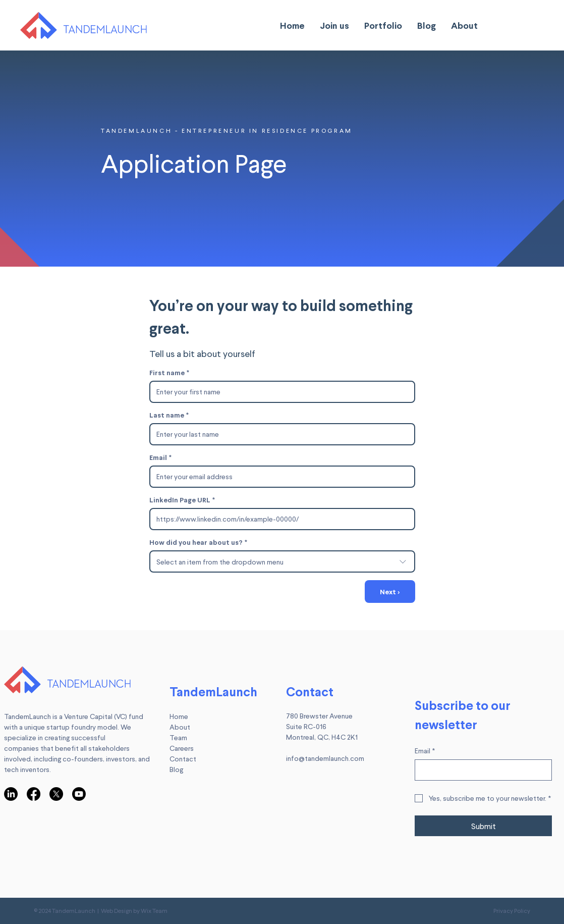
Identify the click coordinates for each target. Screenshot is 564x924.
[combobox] (282, 561)
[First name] (279, 392)
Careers (182, 748)
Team (178, 737)
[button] (334, 25)
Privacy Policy (512, 911)
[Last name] (279, 434)
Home (179, 716)
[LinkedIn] (11, 794)
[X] (56, 794)
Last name (169, 415)
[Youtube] (79, 794)
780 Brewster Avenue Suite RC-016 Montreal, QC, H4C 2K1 (322, 726)
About (180, 727)
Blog (176, 769)
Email (160, 457)
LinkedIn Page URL (182, 500)
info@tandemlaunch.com (325, 758)
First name (169, 372)
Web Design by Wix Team (134, 911)
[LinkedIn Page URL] (279, 519)
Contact (183, 759)
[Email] (279, 477)
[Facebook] (34, 794)
